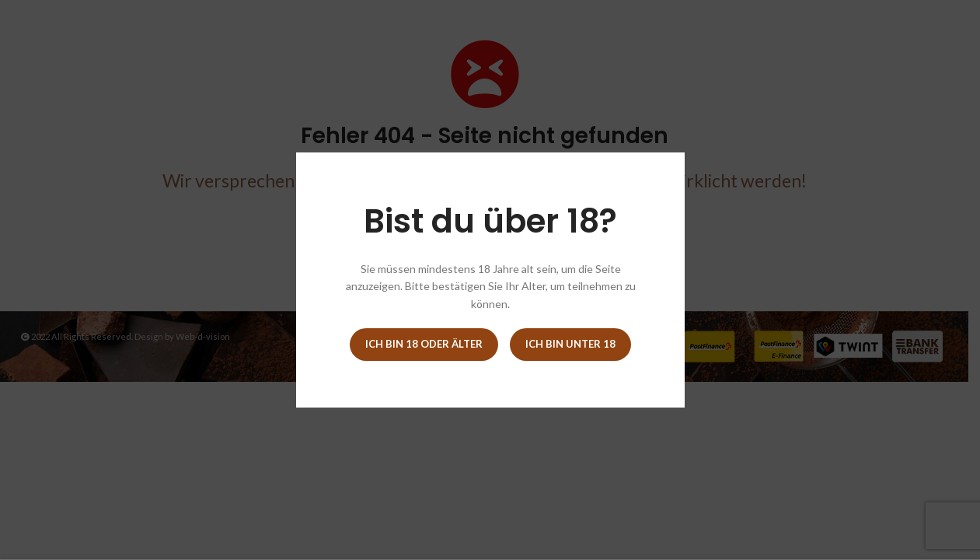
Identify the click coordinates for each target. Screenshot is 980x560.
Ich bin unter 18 (570, 344)
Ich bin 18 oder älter (424, 344)
